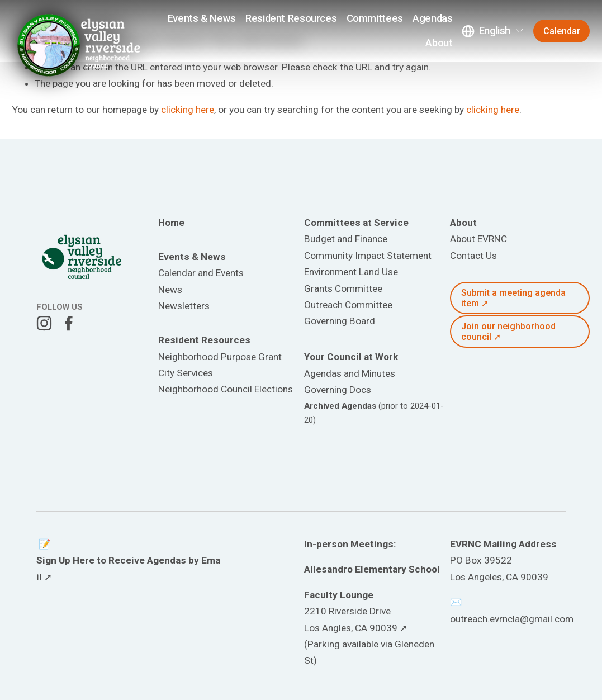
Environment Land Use (351, 272)
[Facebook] (69, 323)
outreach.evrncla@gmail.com (512, 619)
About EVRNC (478, 239)
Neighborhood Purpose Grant (220, 357)
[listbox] (493, 31)
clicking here (188, 110)
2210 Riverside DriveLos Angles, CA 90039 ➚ (356, 619)
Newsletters (184, 306)
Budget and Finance (346, 239)
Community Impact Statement (368, 256)
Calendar (562, 31)
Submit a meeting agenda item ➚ (513, 298)
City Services (186, 373)
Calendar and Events (201, 273)
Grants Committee (343, 288)
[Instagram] (44, 323)
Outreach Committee (348, 305)
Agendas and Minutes (350, 373)
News (170, 290)
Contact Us (473, 256)
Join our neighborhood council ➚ (508, 332)
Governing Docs (338, 390)
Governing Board (340, 321)
